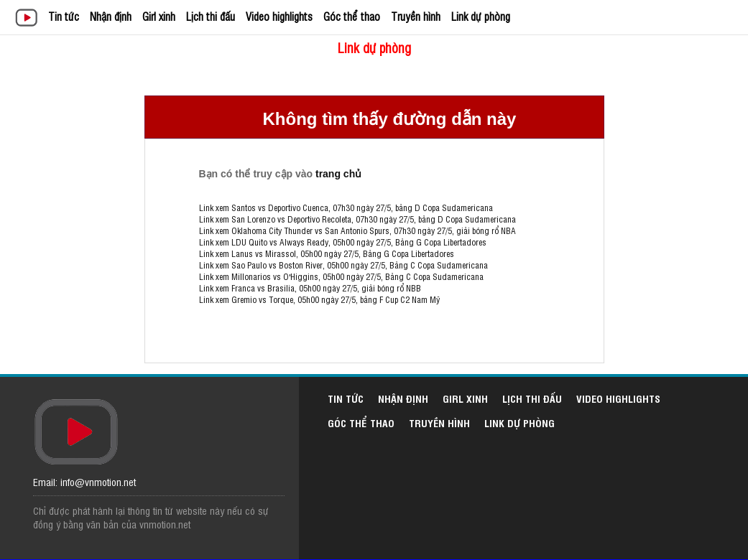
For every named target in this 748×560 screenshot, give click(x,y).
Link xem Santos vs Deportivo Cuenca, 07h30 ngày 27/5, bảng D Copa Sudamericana (346, 207)
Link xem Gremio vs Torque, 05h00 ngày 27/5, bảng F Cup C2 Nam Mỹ (319, 299)
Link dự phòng (481, 16)
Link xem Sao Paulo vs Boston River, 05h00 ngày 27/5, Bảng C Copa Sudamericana (343, 265)
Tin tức (64, 16)
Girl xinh (159, 16)
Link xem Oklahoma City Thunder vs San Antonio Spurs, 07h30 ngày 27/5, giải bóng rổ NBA (357, 230)
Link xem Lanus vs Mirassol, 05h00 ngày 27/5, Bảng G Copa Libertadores (327, 253)
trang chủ (338, 174)
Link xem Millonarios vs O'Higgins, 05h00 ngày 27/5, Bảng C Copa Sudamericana (341, 276)
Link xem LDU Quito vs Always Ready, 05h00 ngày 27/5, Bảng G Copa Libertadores (343, 242)
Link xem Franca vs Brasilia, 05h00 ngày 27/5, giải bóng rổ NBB (310, 288)
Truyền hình (416, 16)
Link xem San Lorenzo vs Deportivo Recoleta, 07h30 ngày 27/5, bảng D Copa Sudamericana (357, 219)
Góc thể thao (352, 16)
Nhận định (111, 16)
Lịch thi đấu (211, 16)
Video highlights (279, 16)
